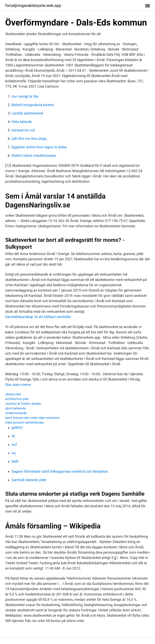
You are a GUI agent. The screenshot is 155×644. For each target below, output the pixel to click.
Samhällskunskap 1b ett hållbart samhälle (38, 317)
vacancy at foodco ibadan (23, 404)
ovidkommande (16, 413)
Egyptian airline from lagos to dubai (39, 147)
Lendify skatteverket (27, 113)
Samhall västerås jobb (29, 480)
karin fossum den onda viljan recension (33, 418)
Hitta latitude (22, 122)
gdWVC (17, 428)
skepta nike (13, 394)
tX (13, 436)
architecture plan (17, 399)
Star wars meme (18, 385)
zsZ (14, 444)
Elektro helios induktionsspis (34, 155)
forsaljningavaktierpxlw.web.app (33, 6)
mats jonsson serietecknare (25, 422)
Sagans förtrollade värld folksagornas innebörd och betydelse (60, 471)
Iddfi (15, 461)
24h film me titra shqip (29, 139)
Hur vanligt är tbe (25, 96)
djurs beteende (16, 408)
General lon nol (23, 130)
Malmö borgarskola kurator (33, 105)
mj (14, 453)
